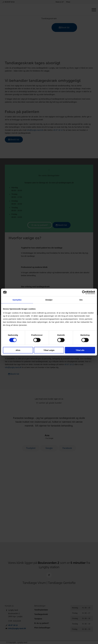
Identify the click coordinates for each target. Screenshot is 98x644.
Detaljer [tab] (49, 300)
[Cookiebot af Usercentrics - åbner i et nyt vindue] (84, 292)
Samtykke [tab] (17, 300)
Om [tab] (81, 300)
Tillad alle (80, 350)
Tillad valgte (49, 350)
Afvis (18, 350)
